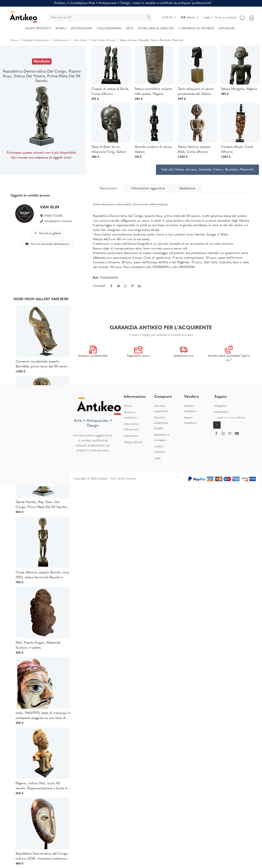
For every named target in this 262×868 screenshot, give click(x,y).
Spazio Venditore (190, 420)
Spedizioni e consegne (162, 438)
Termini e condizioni (130, 415)
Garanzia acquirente (161, 409)
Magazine (220, 406)
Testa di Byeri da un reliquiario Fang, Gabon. (109, 149)
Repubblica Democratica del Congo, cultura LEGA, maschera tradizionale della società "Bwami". (42, 857)
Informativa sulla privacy (132, 427)
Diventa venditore (190, 409)
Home (128, 406)
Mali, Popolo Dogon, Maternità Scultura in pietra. (38, 645)
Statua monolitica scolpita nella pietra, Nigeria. (153, 92)
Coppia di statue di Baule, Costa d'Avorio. (110, 92)
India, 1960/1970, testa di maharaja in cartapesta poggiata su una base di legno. (43, 716)
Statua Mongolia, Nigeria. (239, 89)
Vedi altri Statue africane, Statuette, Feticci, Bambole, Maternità (207, 170)
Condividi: (99, 286)
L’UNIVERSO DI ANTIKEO (196, 29)
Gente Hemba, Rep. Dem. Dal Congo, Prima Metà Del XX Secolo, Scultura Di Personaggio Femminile (41, 505)
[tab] (108, 188)
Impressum (131, 436)
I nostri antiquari (160, 449)
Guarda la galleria (48, 233)
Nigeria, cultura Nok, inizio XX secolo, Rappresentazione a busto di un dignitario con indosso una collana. (42, 786)
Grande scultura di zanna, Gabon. (154, 149)
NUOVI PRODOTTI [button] (38, 29)
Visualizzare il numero (58, 221)
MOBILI (61, 29)
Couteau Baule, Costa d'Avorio (237, 149)
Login (207, 18)
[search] (100, 17)
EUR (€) (170, 18)
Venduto (42, 61)
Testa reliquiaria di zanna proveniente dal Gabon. (196, 92)
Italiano (190, 18)
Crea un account (226, 18)
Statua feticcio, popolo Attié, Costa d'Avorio (194, 149)
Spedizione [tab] (187, 188)
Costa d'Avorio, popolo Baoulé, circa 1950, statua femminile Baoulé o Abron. (42, 575)
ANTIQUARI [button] (227, 29)
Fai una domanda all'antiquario (48, 244)
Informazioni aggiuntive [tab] (148, 188)
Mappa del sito (133, 442)
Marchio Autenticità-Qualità (161, 423)
